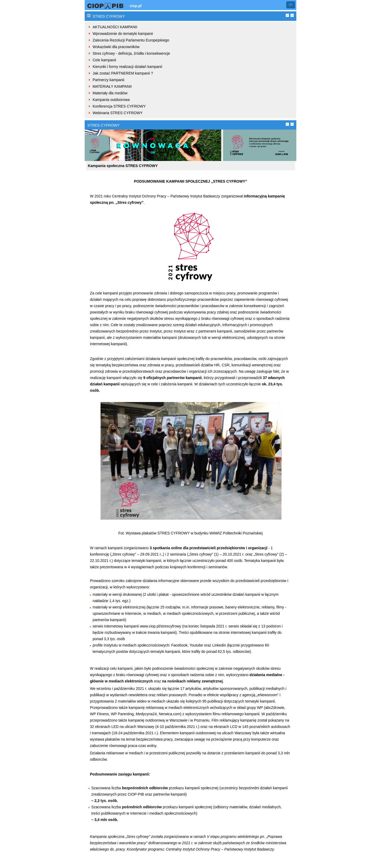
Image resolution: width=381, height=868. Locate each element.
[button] (291, 5)
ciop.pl (136, 6)
